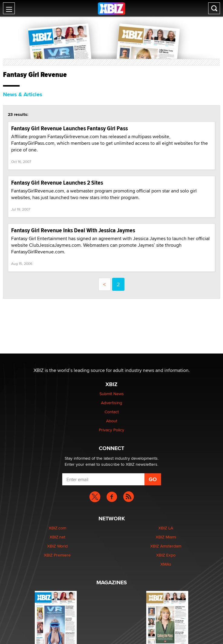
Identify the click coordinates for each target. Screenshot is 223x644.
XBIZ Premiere (57, 555)
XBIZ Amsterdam (166, 546)
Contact (112, 412)
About (112, 421)
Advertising (111, 403)
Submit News (112, 394)
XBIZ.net (57, 537)
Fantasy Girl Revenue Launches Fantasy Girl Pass (69, 128)
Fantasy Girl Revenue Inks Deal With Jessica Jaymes (73, 230)
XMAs (166, 564)
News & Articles (23, 94)
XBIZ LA (166, 528)
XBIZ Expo (166, 555)
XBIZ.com (57, 528)
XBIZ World (57, 546)
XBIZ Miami (166, 537)
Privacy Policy (111, 430)
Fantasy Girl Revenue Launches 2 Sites (57, 183)
